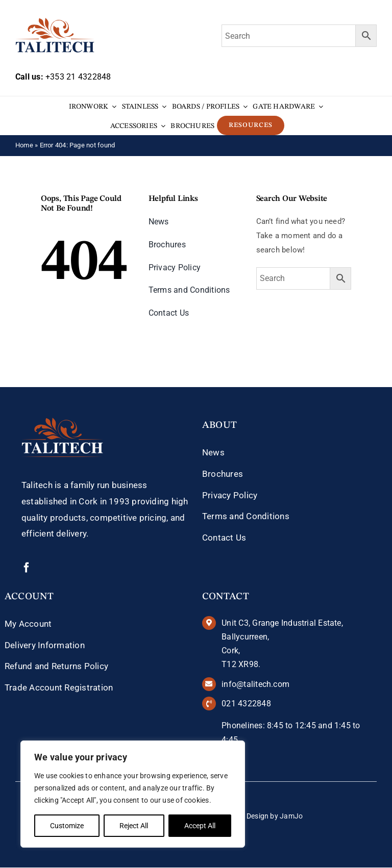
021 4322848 (246, 704)
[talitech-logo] (55, 21)
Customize (67, 826)
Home (24, 145)
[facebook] (27, 568)
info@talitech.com (255, 684)
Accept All (200, 826)
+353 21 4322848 (78, 77)
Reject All (134, 826)
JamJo (291, 816)
